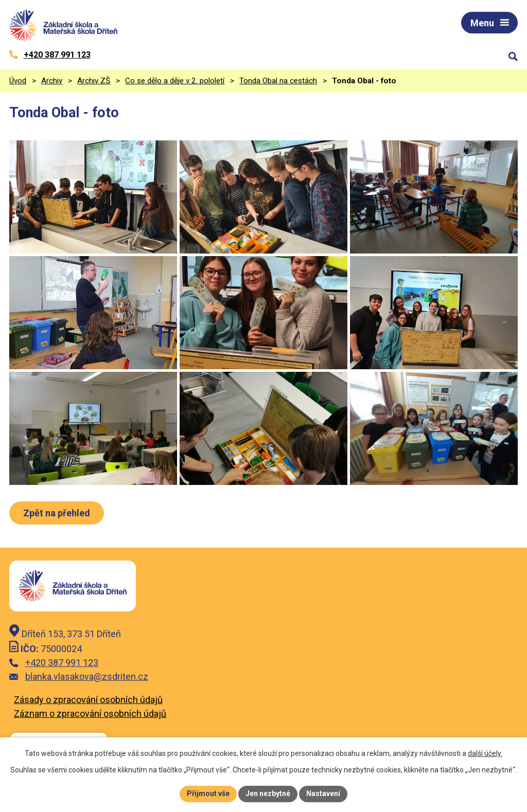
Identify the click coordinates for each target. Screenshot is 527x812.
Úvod (18, 81)
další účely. (485, 753)
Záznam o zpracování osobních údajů (90, 714)
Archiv (52, 81)
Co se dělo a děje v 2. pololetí (175, 81)
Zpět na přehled (57, 513)
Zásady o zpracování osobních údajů (88, 700)
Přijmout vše (208, 793)
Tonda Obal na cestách (278, 81)
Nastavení (323, 793)
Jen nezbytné (268, 793)
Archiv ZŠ (94, 81)
